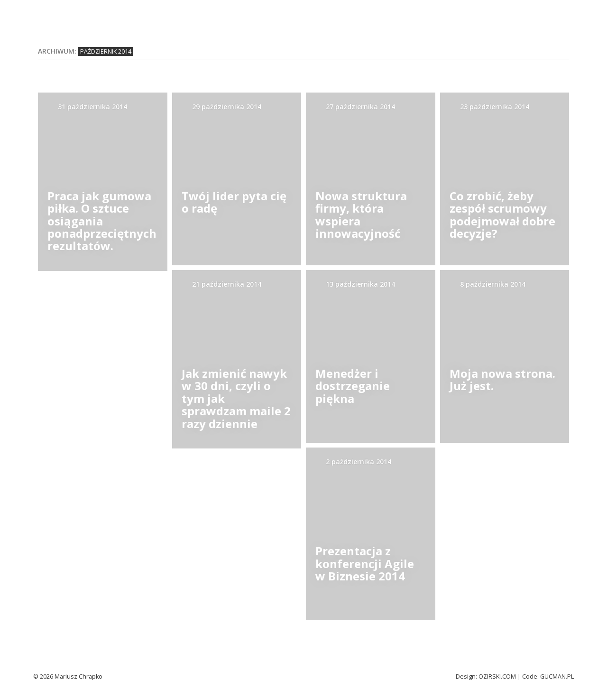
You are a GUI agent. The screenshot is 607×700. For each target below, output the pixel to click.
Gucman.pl (557, 677)
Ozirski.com (497, 677)
